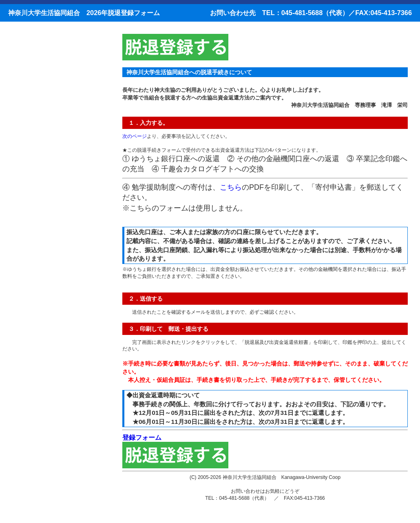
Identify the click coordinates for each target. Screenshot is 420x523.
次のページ (135, 136)
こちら (231, 187)
